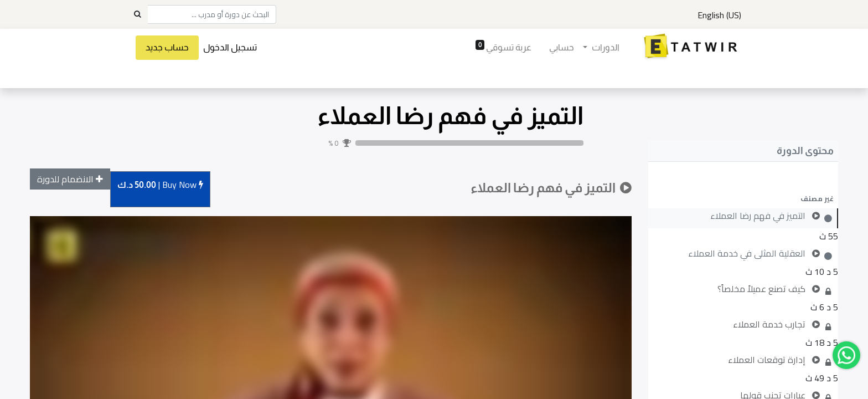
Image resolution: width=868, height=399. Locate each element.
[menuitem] (562, 48)
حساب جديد (167, 47)
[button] (743, 198)
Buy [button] (160, 185)
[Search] (137, 14)
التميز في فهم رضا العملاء (450, 116)
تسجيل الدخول (230, 47)
